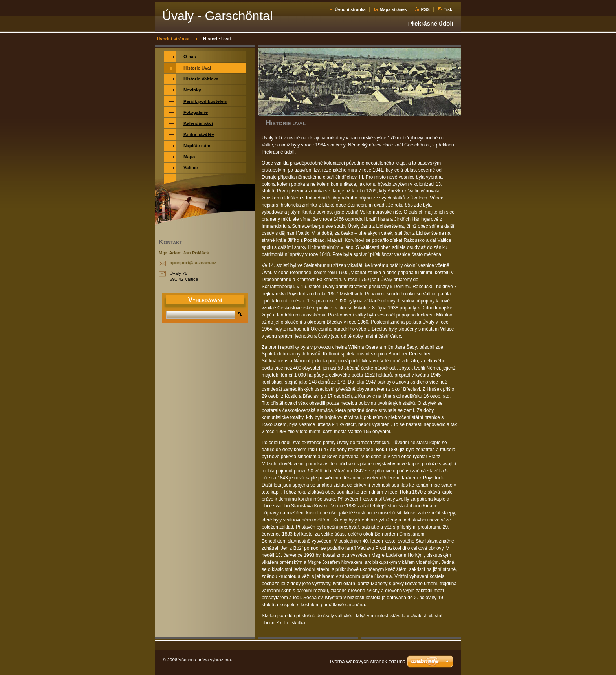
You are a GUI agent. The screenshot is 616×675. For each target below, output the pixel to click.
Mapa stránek (393, 9)
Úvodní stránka (350, 9)
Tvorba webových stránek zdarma (367, 661)
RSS (425, 9)
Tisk (448, 9)
